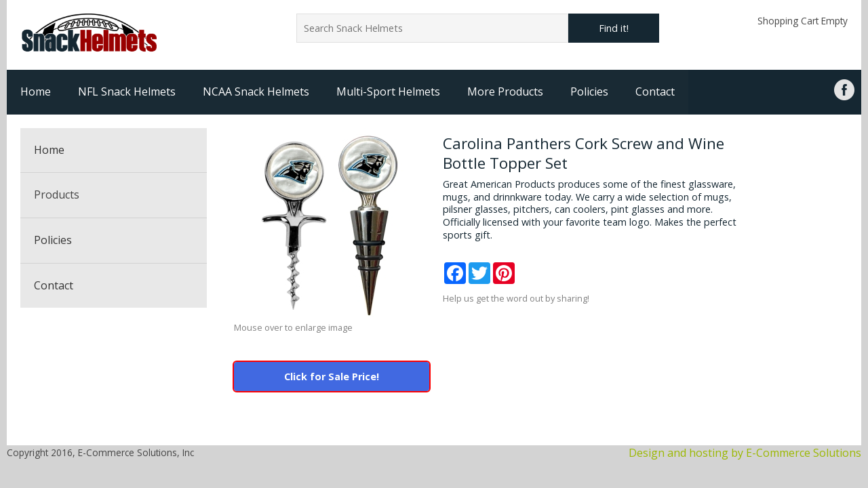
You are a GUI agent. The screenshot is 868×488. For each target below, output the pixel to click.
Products (57, 195)
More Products (505, 91)
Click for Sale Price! (332, 377)
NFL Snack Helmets (127, 91)
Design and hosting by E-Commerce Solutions (745, 453)
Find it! (614, 28)
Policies (589, 91)
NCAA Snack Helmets (256, 91)
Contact (655, 91)
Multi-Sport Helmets (388, 91)
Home (36, 91)
